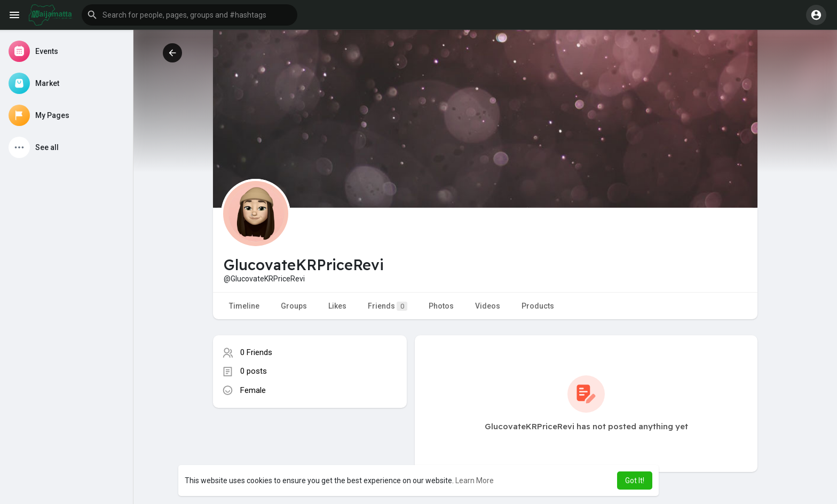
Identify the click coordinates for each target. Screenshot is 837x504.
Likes (337, 306)
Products (538, 306)
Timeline (244, 306)
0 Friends (256, 352)
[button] (189, 15)
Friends (388, 306)
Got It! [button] (635, 481)
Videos (488, 306)
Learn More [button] (475, 481)
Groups (294, 306)
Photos (441, 306)
